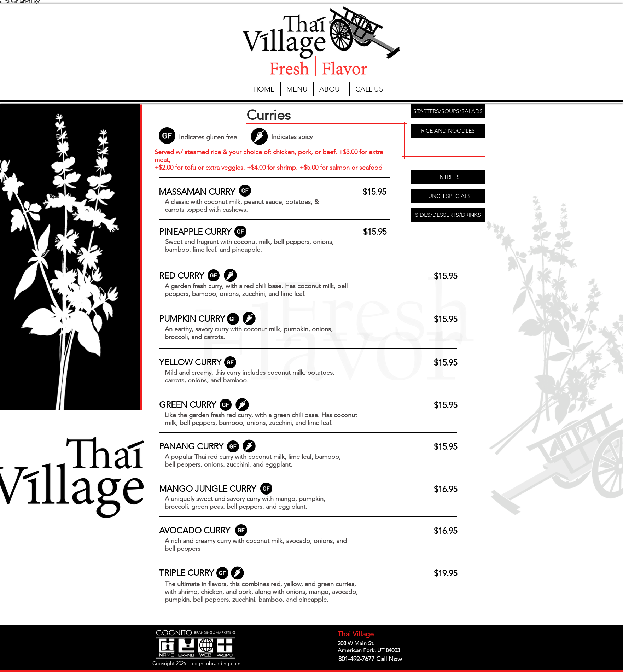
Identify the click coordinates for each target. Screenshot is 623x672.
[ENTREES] (448, 177)
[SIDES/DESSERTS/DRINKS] (448, 215)
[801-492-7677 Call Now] (370, 659)
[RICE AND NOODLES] (448, 131)
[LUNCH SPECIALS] (448, 196)
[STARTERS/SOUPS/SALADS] (448, 111)
